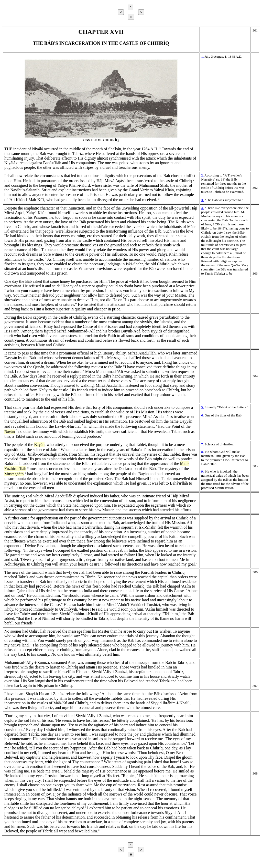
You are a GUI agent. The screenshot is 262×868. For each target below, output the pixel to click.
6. (202, 415)
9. (202, 471)
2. (202, 175)
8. (202, 452)
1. (202, 56)
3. (202, 200)
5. (202, 407)
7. (202, 444)
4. (202, 208)
